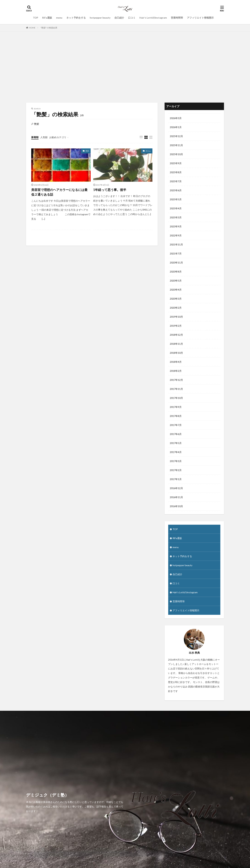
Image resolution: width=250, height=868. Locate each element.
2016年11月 (176, 497)
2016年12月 (176, 488)
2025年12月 (176, 136)
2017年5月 (176, 443)
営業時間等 (177, 18)
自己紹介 (119, 18)
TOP (36, 18)
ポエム (148, 151)
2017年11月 (176, 389)
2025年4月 (176, 208)
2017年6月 (176, 434)
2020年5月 (176, 281)
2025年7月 (176, 181)
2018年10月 (176, 353)
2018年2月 (176, 371)
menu (59, 18)
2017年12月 (176, 380)
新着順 (35, 137)
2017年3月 (176, 461)
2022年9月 (176, 235)
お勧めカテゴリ (58, 137)
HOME (32, 28)
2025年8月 (176, 172)
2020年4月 (176, 290)
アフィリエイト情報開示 (200, 18)
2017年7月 (176, 425)
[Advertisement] (125, 66)
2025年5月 (176, 199)
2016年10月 (176, 506)
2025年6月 (176, 190)
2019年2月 (176, 326)
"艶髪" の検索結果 (49, 28)
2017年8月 (176, 416)
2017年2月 (176, 470)
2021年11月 (176, 244)
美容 (87, 151)
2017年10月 (176, 398)
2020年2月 (176, 308)
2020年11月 (176, 263)
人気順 (44, 137)
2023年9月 (176, 226)
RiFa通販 (47, 18)
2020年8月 (176, 272)
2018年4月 (176, 362)
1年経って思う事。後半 (110, 190)
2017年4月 (176, 452)
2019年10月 (176, 317)
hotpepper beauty (100, 18)
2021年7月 (176, 253)
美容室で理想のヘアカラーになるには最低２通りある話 (59, 192)
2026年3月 (176, 118)
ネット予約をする (76, 18)
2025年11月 (176, 145)
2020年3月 (176, 299)
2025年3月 (176, 217)
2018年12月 (176, 335)
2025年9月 (176, 163)
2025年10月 (176, 154)
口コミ (132, 18)
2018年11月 (176, 344)
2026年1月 (176, 127)
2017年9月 (176, 407)
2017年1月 (176, 479)
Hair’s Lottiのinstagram (153, 18)
